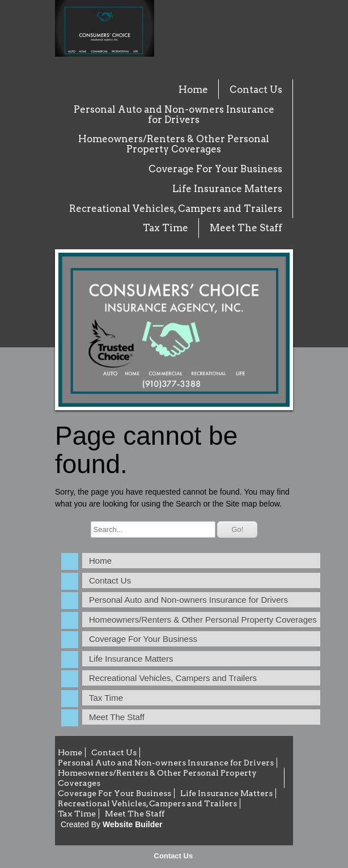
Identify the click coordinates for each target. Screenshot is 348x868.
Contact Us (174, 856)
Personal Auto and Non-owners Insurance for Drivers (174, 114)
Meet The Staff (246, 228)
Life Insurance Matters (227, 189)
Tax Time (165, 228)
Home (193, 90)
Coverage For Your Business (215, 169)
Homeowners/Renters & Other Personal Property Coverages (174, 144)
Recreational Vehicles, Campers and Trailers (176, 209)
